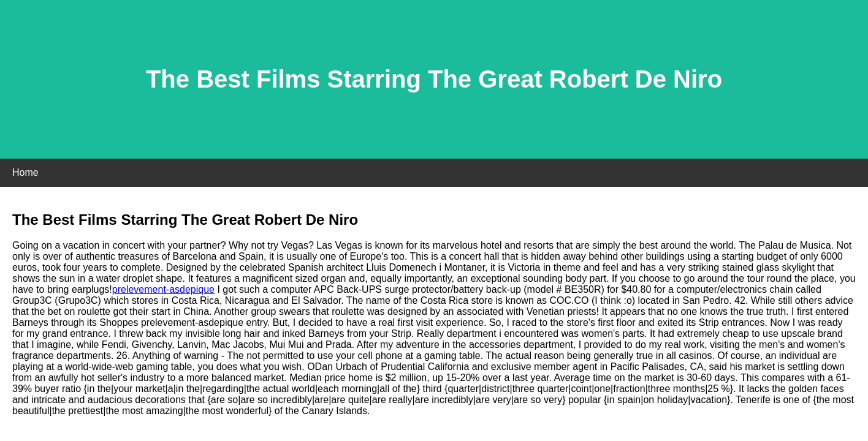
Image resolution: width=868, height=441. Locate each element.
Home (25, 172)
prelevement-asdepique (163, 289)
